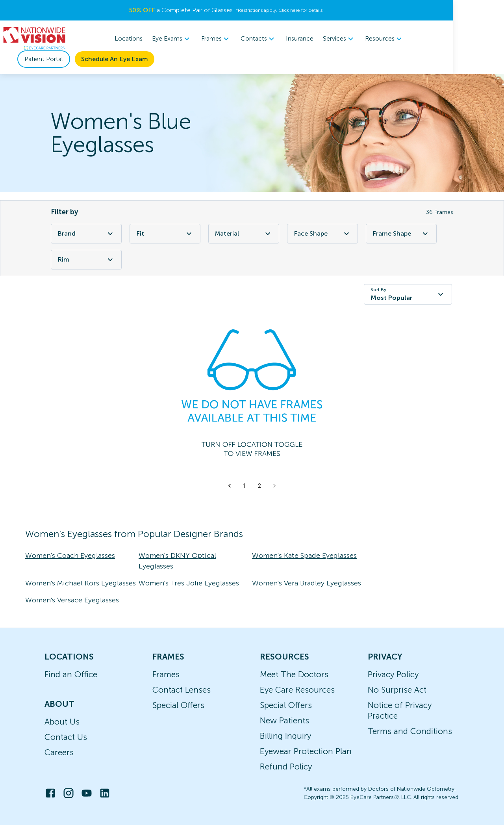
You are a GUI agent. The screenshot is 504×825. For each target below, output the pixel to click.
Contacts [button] (284, 39)
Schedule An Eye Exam (115, 59)
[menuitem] (198, 39)
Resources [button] (410, 39)
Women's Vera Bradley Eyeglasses (307, 583)
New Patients (284, 720)
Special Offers (178, 705)
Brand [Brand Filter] (86, 234)
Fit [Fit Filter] (165, 234)
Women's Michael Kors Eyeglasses (81, 583)
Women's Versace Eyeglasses (72, 600)
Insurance (326, 38)
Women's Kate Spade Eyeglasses (304, 556)
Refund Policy (286, 766)
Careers (59, 752)
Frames (166, 674)
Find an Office (71, 674)
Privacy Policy (393, 674)
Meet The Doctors (294, 674)
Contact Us (66, 737)
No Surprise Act (397, 690)
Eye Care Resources (297, 690)
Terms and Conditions (410, 731)
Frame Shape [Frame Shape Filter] (401, 234)
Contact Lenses (182, 690)
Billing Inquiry (285, 736)
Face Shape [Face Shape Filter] (322, 234)
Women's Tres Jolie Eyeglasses (189, 583)
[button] (230, 486)
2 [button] (259, 486)
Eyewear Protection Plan (306, 751)
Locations (155, 38)
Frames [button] (242, 39)
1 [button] (245, 486)
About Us (62, 722)
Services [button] (365, 39)
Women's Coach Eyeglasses (70, 556)
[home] (35, 39)
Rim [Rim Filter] (86, 260)
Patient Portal (44, 59)
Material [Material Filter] (244, 234)
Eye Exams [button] (198, 39)
